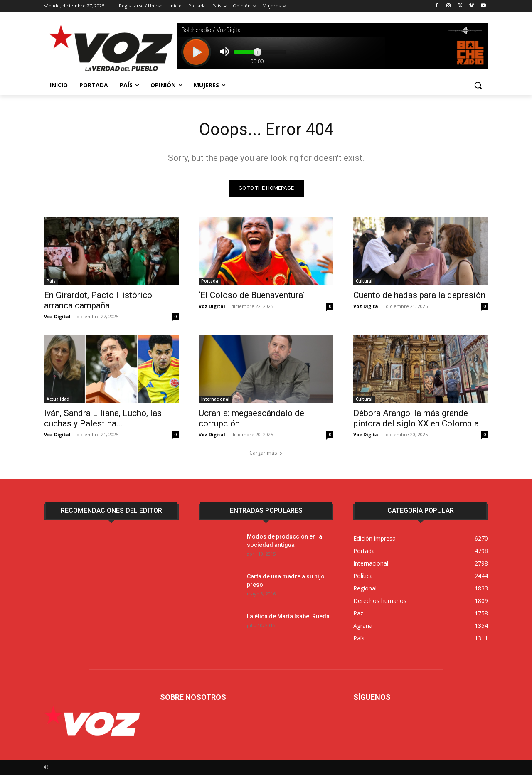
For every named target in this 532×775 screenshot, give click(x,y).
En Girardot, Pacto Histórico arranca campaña (98, 300)
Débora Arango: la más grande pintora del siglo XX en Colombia (416, 418)
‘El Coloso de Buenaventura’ (251, 295)
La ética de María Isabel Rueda (288, 616)
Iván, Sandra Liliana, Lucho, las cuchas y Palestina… (103, 418)
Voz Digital (57, 316)
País (51, 281)
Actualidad (58, 399)
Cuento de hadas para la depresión (419, 295)
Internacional (215, 399)
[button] (478, 85)
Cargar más (266, 453)
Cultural (364, 281)
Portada (210, 281)
